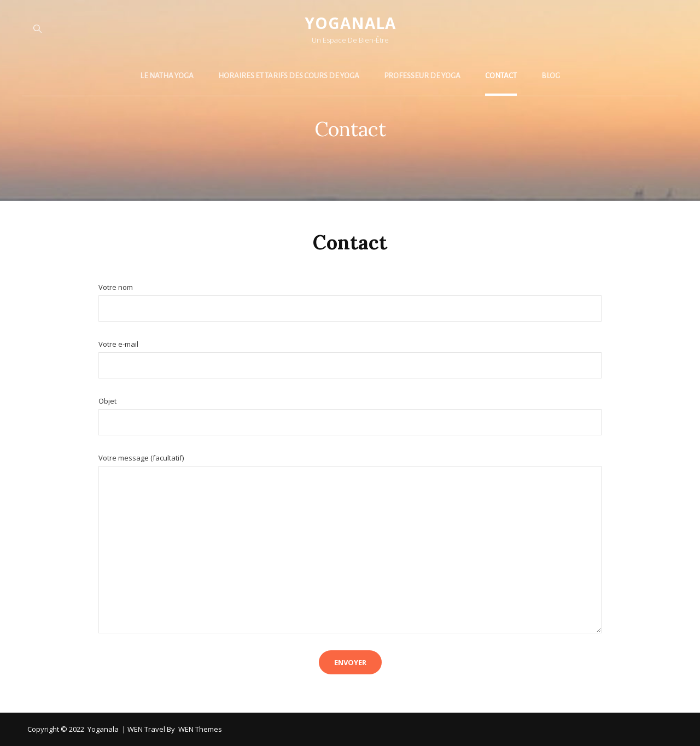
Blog (551, 76)
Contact (501, 76)
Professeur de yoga (422, 76)
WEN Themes (200, 729)
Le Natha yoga (167, 76)
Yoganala (350, 23)
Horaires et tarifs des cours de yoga (289, 76)
